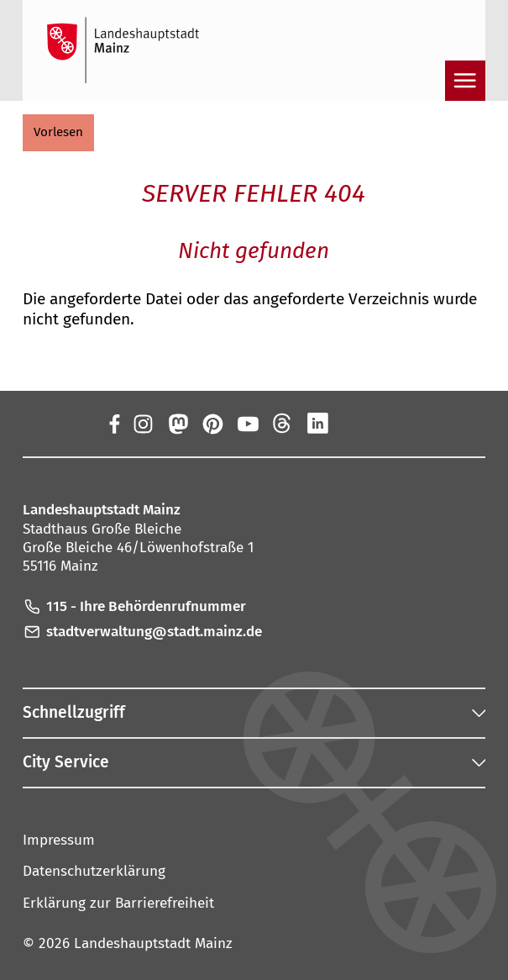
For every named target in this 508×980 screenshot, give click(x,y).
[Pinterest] (212, 424)
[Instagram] (142, 424)
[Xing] (353, 424)
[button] (58, 133)
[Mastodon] (177, 424)
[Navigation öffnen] (465, 81)
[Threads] (283, 424)
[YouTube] (248, 424)
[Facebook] (113, 424)
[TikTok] (388, 424)
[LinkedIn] (317, 424)
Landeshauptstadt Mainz (153, 943)
